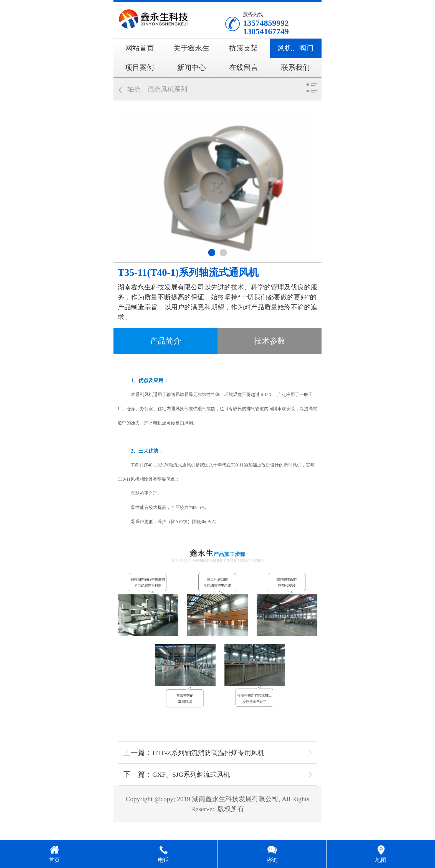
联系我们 (295, 68)
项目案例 (140, 68)
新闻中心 (191, 68)
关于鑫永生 (191, 48)
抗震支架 (244, 48)
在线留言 (244, 68)
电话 (163, 860)
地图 (381, 860)
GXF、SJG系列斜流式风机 (191, 774)
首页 (54, 860)
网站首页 (140, 48)
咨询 (272, 860)
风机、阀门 (295, 48)
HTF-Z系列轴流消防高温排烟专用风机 (208, 753)
